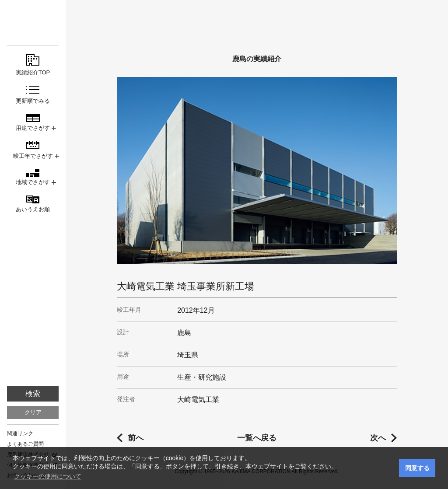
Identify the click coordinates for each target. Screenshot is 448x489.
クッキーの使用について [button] (48, 476)
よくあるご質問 (25, 444)
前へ (136, 438)
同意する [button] (417, 468)
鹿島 (33, 23)
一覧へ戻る (257, 438)
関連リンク (20, 433)
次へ (378, 438)
